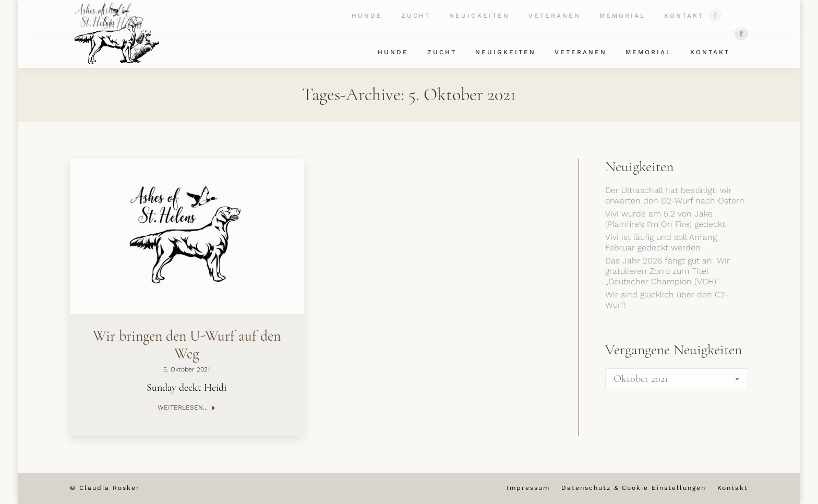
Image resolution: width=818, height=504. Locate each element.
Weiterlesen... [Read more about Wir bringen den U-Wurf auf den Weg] (187, 407)
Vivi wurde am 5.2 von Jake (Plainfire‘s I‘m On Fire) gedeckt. (666, 219)
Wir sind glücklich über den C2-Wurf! (667, 300)
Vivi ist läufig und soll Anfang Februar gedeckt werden (661, 242)
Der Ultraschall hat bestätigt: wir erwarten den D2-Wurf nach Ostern (675, 195)
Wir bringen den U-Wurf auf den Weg (187, 345)
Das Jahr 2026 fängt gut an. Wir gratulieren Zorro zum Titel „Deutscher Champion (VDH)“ (667, 271)
